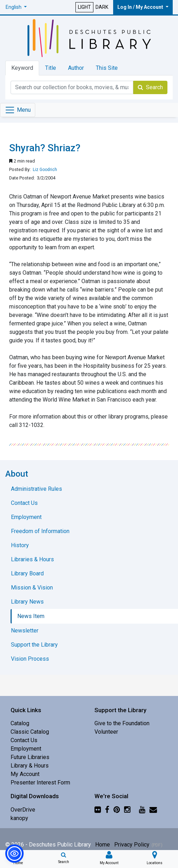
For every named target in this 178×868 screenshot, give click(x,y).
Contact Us (24, 740)
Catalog (20, 723)
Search (150, 87)
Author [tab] (76, 68)
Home (103, 845)
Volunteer (106, 732)
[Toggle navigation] (18, 110)
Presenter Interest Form (40, 783)
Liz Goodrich (45, 170)
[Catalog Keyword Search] (72, 87)
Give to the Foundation (122, 723)
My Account (25, 774)
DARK (102, 7)
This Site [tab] (107, 68)
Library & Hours (30, 766)
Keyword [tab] (22, 68)
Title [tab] (51, 68)
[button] (16, 7)
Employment (26, 749)
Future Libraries (30, 757)
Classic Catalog (30, 732)
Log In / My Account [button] (141, 7)
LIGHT (84, 7)
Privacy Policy (132, 845)
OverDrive (23, 810)
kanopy (19, 818)
